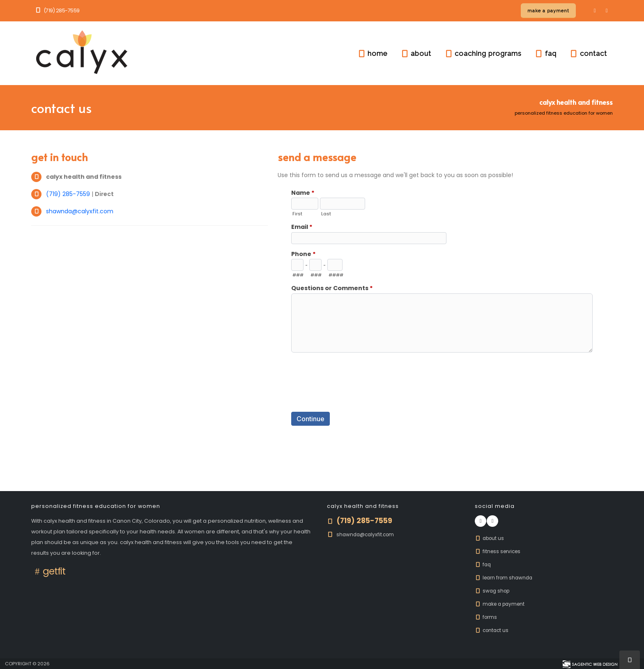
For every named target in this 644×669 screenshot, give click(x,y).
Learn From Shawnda (506, 578)
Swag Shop (493, 591)
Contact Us (493, 630)
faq (545, 53)
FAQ (483, 564)
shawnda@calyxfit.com (80, 211)
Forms (487, 617)
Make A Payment (502, 604)
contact (588, 53)
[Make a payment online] (548, 11)
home (372, 53)
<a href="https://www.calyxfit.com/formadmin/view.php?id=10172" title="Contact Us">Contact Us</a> (445, 317)
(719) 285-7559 (57, 10)
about (416, 53)
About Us (491, 538)
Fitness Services (499, 551)
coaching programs (483, 53)
